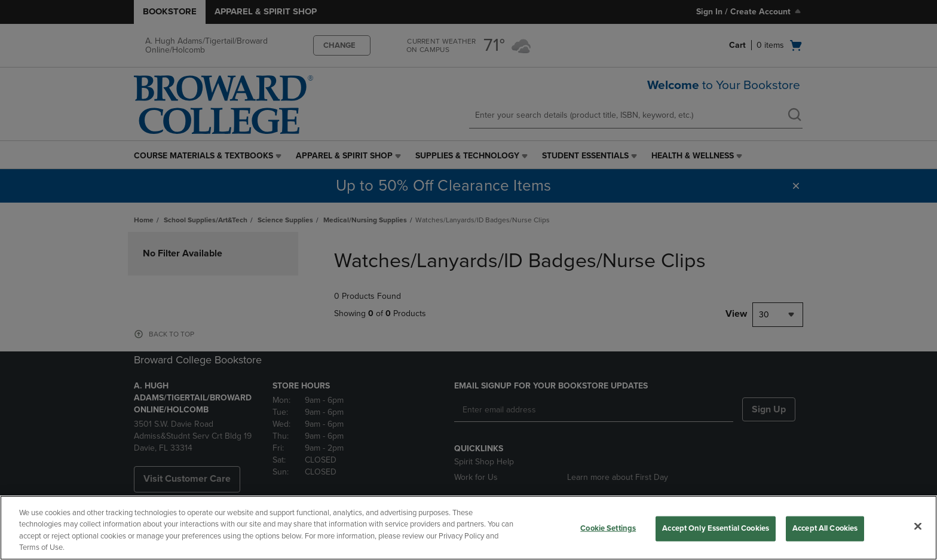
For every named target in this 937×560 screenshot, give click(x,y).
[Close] (918, 526)
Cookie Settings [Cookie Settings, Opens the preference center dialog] (608, 528)
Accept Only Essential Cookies (716, 528)
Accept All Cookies (825, 528)
